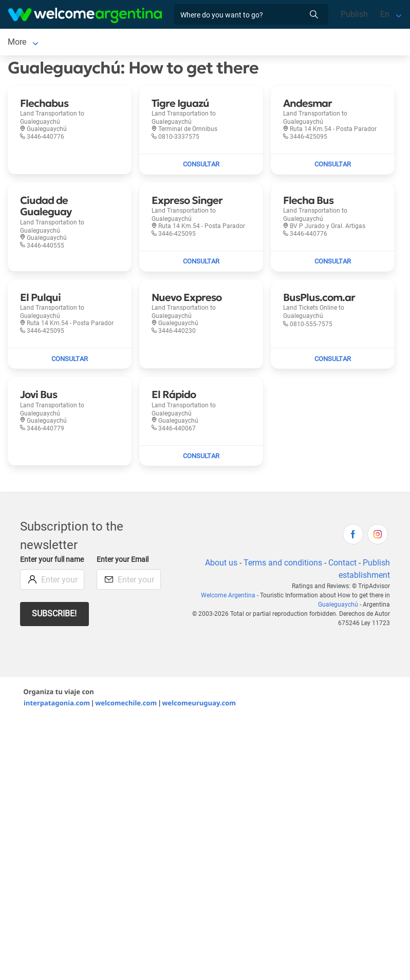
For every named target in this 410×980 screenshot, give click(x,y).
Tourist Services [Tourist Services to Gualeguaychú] (170, 43)
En (385, 14)
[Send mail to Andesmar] (333, 166)
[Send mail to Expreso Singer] (201, 263)
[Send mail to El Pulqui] (70, 361)
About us (221, 565)
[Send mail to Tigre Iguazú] (201, 166)
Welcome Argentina (228, 597)
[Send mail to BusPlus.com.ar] (333, 361)
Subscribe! (54, 616)
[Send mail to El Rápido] (201, 458)
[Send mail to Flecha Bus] (333, 263)
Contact (342, 565)
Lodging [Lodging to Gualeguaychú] (94, 43)
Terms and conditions (283, 565)
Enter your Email (123, 562)
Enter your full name (52, 562)
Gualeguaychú (338, 607)
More (220, 43)
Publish (354, 14)
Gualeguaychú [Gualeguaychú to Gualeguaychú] (34, 43)
